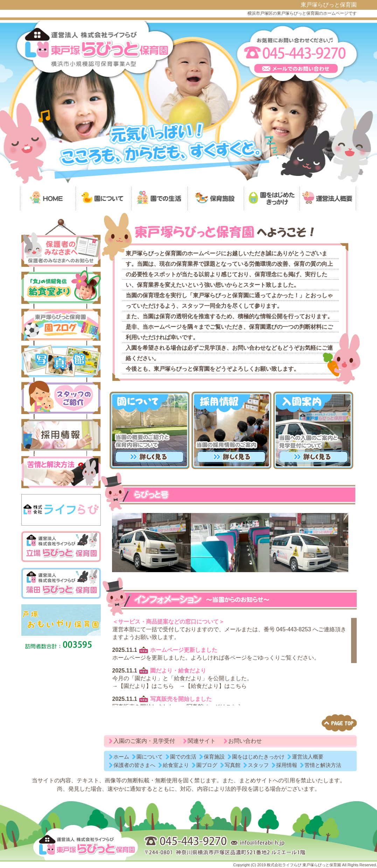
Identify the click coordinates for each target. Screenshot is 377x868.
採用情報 (287, 765)
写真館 (233, 765)
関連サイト (202, 741)
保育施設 (214, 757)
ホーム (121, 757)
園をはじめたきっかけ (258, 757)
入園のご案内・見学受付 (144, 741)
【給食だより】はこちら (216, 686)
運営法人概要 (308, 757)
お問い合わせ (245, 741)
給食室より (176, 765)
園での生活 (183, 757)
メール (233, 629)
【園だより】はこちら (146, 686)
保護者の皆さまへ (134, 765)
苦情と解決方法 (323, 765)
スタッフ (258, 765)
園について (150, 757)
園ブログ (207, 765)
